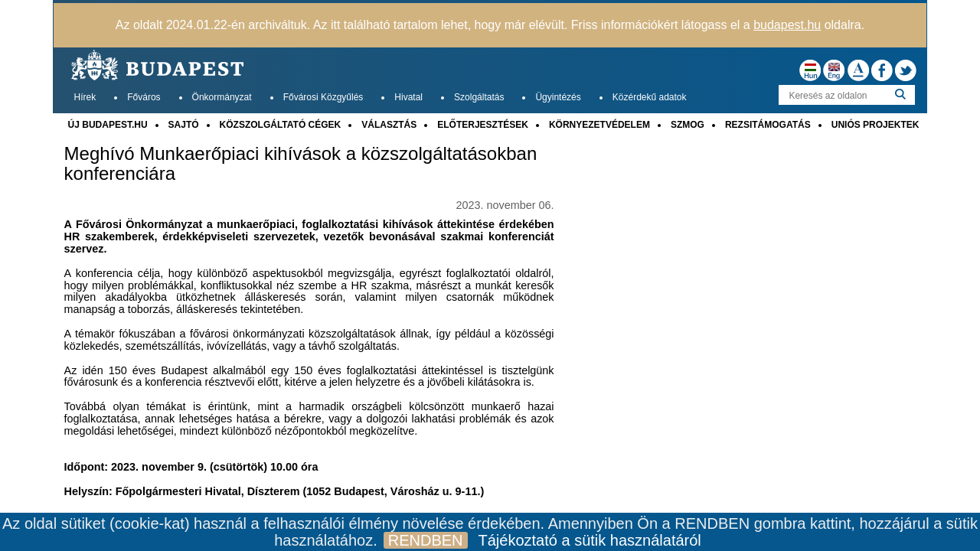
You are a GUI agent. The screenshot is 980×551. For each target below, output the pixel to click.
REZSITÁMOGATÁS (768, 125)
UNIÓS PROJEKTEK (875, 125)
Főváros (144, 97)
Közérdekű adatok (650, 97)
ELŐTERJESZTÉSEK (483, 125)
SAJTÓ (184, 125)
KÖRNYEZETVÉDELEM (599, 125)
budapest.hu (787, 25)
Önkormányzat (222, 97)
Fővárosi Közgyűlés (323, 97)
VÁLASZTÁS (389, 125)
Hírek (85, 97)
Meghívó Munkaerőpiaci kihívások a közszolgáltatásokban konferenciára (301, 164)
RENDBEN (426, 540)
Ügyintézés (558, 97)
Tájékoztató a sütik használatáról (590, 540)
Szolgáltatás (479, 97)
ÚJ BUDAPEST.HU (108, 125)
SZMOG (688, 125)
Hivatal (408, 97)
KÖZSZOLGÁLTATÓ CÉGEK (281, 125)
